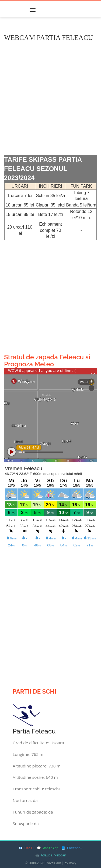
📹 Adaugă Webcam (51, 856)
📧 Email (26, 848)
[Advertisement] (50, 98)
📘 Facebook (72, 848)
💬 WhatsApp (48, 848)
